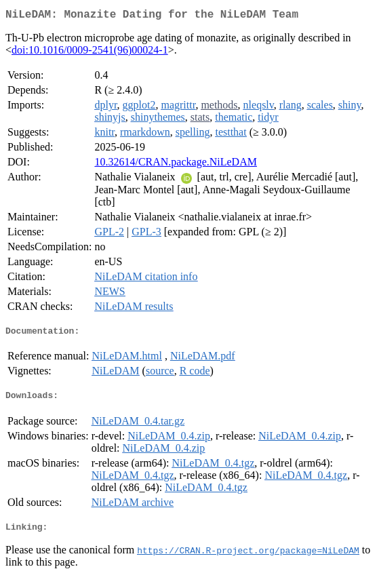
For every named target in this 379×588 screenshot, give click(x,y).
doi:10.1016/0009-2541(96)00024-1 (90, 53)
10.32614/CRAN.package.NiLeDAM (176, 164)
